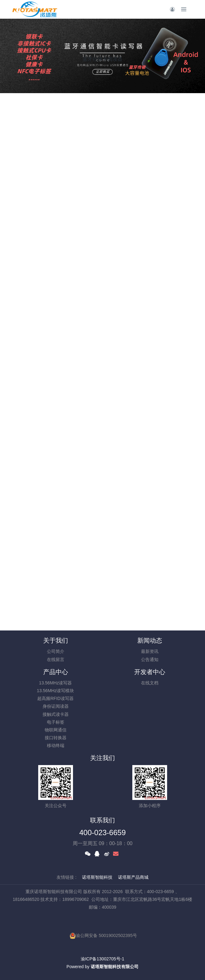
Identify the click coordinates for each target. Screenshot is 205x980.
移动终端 (56, 745)
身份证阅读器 (56, 706)
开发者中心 (150, 672)
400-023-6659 (102, 833)
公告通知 (150, 659)
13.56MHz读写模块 (56, 691)
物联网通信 (56, 730)
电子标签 (56, 722)
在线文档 (150, 683)
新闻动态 (150, 640)
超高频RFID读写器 (55, 698)
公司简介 (56, 651)
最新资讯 (150, 651)
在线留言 (56, 659)
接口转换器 (56, 738)
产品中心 (56, 672)
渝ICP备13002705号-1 (102, 959)
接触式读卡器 (56, 714)
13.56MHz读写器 (56, 683)
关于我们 (56, 640)
